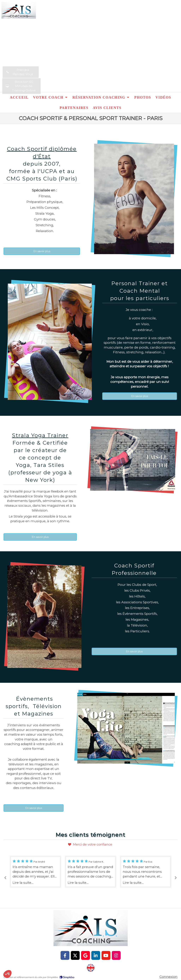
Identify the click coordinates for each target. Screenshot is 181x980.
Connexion (168, 977)
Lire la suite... (23, 883)
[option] (91, 872)
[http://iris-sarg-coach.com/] (91, 968)
